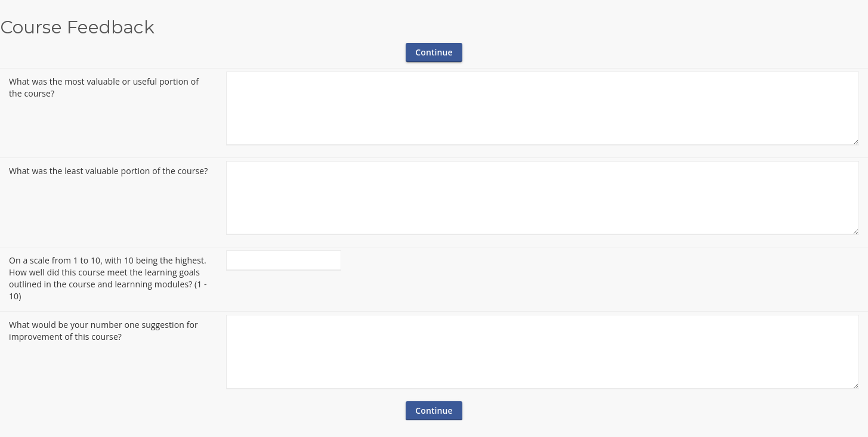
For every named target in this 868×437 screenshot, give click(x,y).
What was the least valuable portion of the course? (108, 171)
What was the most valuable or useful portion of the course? (104, 87)
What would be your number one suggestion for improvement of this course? (104, 331)
